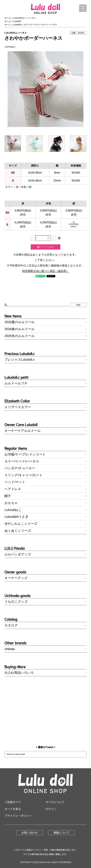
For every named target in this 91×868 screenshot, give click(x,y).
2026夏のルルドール (20, 322)
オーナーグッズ (16, 578)
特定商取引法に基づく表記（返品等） (45, 271)
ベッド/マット (15, 482)
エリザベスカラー (18, 407)
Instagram (45, 726)
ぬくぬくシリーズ (18, 531)
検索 (78, 305)
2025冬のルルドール (20, 336)
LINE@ (45, 696)
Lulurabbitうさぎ (16, 517)
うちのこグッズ (16, 602)
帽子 (8, 496)
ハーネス (31, 18)
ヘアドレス (13, 489)
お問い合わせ (30, 833)
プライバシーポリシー (18, 816)
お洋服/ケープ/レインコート (25, 454)
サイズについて (55, 802)
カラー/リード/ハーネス (35, 25)
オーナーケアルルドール (23, 431)
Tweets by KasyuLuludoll (16, 754)
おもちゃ (11, 503)
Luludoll (17, 21)
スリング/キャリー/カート (24, 475)
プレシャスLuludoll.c (20, 360)
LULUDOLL (19, 18)
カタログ (11, 625)
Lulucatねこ (13, 510)
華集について (62, 833)
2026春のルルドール (20, 329)
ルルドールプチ (16, 383)
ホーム (8, 18)
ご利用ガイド (13, 802)
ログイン (51, 809)
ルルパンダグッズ (18, 554)
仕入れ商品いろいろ (19, 673)
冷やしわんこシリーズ (21, 524)
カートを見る (13, 809)
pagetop (80, 852)
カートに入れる (47, 247)
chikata (10, 649)
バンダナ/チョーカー (20, 468)
